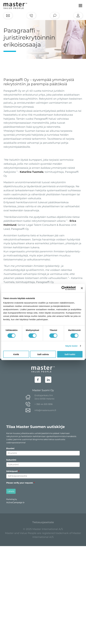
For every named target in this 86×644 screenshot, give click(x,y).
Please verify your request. (20, 483)
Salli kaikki (70, 354)
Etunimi (10, 448)
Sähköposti (13, 471)
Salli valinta (43, 354)
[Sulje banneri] (82, 288)
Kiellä (16, 354)
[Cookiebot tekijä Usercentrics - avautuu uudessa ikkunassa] (64, 288)
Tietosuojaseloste (43, 522)
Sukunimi (11, 460)
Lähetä (11, 491)
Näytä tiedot (71, 346)
